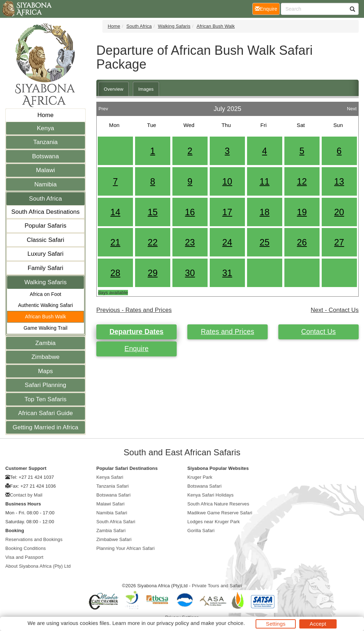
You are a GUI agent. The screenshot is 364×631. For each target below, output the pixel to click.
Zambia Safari (111, 531)
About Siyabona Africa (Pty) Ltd (38, 566)
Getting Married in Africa (46, 427)
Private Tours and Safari (217, 586)
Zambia (45, 343)
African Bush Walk (45, 317)
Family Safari (46, 268)
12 (302, 181)
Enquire (136, 349)
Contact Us (318, 332)
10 (227, 181)
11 (264, 181)
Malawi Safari (110, 504)
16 (190, 212)
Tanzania (46, 142)
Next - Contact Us (335, 310)
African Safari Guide (45, 413)
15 (152, 212)
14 (115, 212)
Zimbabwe (45, 357)
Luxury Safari (45, 254)
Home (45, 115)
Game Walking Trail (45, 328)
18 (264, 212)
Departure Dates (136, 332)
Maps (45, 371)
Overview (114, 89)
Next (352, 107)
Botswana (45, 156)
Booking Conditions (26, 548)
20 (339, 212)
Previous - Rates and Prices (134, 310)
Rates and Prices (227, 332)
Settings (276, 624)
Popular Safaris (45, 226)
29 (152, 273)
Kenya (46, 128)
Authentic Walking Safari (45, 305)
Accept (318, 624)
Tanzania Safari (113, 486)
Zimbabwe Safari (114, 539)
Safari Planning (46, 385)
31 (227, 273)
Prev (103, 107)
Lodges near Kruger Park (214, 522)
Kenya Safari (110, 477)
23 (190, 242)
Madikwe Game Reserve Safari (220, 513)
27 (339, 242)
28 (115, 273)
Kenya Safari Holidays (210, 495)
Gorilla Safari (201, 531)
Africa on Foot (46, 294)
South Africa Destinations (45, 212)
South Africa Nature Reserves (218, 504)
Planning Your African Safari (125, 548)
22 (152, 242)
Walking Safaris (46, 282)
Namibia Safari (112, 513)
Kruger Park (200, 477)
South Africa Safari (116, 522)
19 (302, 212)
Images (146, 89)
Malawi (45, 170)
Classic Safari (45, 240)
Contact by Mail (26, 495)
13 (339, 181)
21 (115, 242)
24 (227, 242)
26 (302, 242)
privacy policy (173, 623)
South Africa (46, 199)
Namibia (45, 184)
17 (227, 212)
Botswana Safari (113, 495)
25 (264, 242)
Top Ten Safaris (45, 399)
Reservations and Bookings (34, 539)
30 (190, 273)
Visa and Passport (24, 557)
